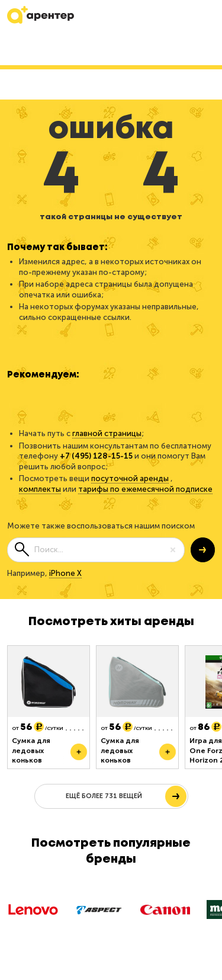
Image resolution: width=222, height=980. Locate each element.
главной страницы (107, 433)
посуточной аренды (130, 478)
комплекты (40, 489)
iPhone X (65, 573)
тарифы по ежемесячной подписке (145, 489)
